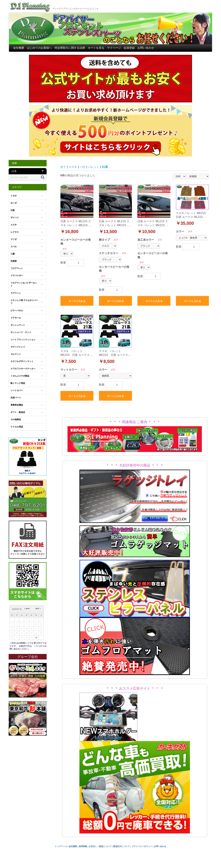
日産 (13, 210)
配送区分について (122, 846)
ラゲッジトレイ (18, 347)
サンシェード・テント (21, 332)
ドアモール (16, 318)
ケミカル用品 (17, 427)
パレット (94, 167)
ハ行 (83, 167)
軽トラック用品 (18, 383)
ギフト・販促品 (18, 412)
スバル (14, 247)
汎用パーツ (16, 398)
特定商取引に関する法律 (70, 48)
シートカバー (17, 390)
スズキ (14, 225)
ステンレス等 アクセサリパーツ (24, 302)
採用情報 (83, 846)
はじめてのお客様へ (39, 48)
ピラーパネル (17, 311)
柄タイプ (104, 240)
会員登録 (129, 48)
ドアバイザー (17, 276)
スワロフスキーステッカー (23, 369)
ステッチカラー (109, 253)
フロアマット (17, 268)
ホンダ (14, 203)
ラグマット (16, 293)
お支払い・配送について (100, 846)
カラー (180, 231)
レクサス (15, 232)
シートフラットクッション (23, 340)
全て (63, 167)
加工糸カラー (146, 240)
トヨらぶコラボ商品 (20, 376)
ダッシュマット (18, 325)
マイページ (114, 48)
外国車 (14, 261)
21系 (105, 167)
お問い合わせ (146, 48)
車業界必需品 (17, 405)
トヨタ (14, 196)
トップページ (61, 846)
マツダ (14, 239)
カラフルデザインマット (22, 361)
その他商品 (16, 419)
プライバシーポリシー (142, 846)
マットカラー (69, 370)
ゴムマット (16, 354)
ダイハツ (15, 218)
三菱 (13, 254)
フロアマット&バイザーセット (24, 284)
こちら (37, 646)
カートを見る (96, 48)
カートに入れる (77, 301)
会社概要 (19, 48)
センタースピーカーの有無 (76, 242)
